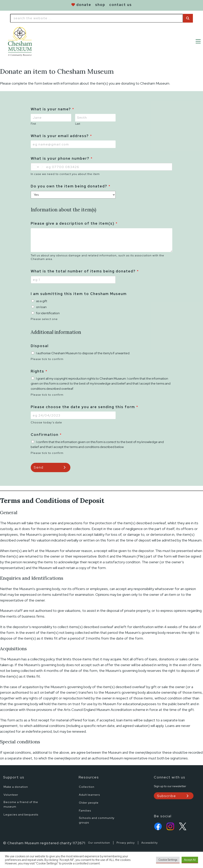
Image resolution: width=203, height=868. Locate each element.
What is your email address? (61, 136)
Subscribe (167, 796)
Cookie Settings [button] (168, 860)
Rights (39, 371)
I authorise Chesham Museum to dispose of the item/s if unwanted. (83, 353)
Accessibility (150, 843)
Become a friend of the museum (21, 804)
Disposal (40, 346)
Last (78, 124)
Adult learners (89, 795)
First (33, 124)
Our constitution (99, 843)
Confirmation (46, 435)
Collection (87, 787)
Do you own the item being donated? (70, 186)
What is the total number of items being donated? (85, 271)
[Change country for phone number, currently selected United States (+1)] (38, 167)
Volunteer (11, 795)
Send (39, 467)
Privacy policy (126, 843)
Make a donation (16, 787)
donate (84, 5)
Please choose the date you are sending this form (84, 407)
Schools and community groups (97, 820)
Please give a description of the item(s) (74, 223)
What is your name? (52, 109)
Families (85, 810)
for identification (48, 313)
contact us (121, 5)
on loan (41, 307)
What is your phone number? (62, 158)
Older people (89, 803)
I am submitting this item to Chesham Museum (79, 294)
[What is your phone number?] (102, 167)
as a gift (42, 301)
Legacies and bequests (21, 814)
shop (100, 5)
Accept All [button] (190, 860)
